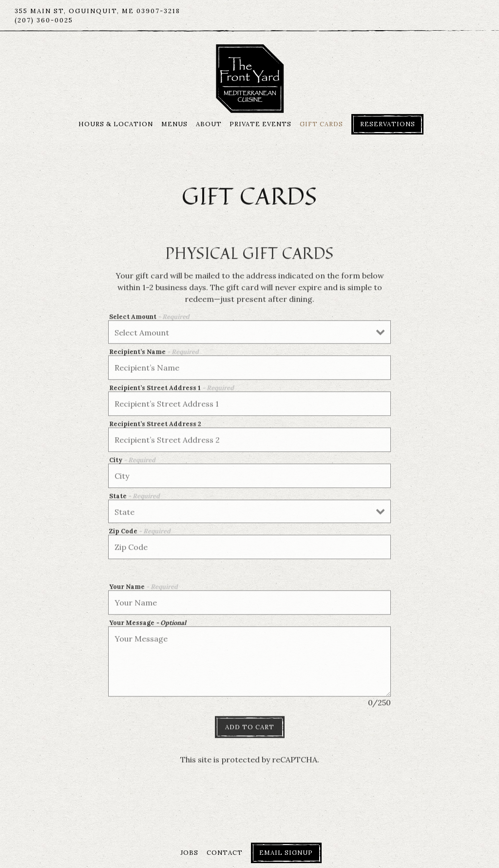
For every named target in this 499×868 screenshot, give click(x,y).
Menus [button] (174, 124)
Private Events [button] (260, 124)
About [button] (209, 124)
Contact (225, 853)
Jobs (189, 853)
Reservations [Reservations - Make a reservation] (388, 124)
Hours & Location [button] (116, 124)
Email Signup (286, 853)
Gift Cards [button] (321, 124)
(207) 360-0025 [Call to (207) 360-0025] (44, 20)
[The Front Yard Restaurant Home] (250, 77)
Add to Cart (250, 729)
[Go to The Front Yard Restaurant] (97, 11)
